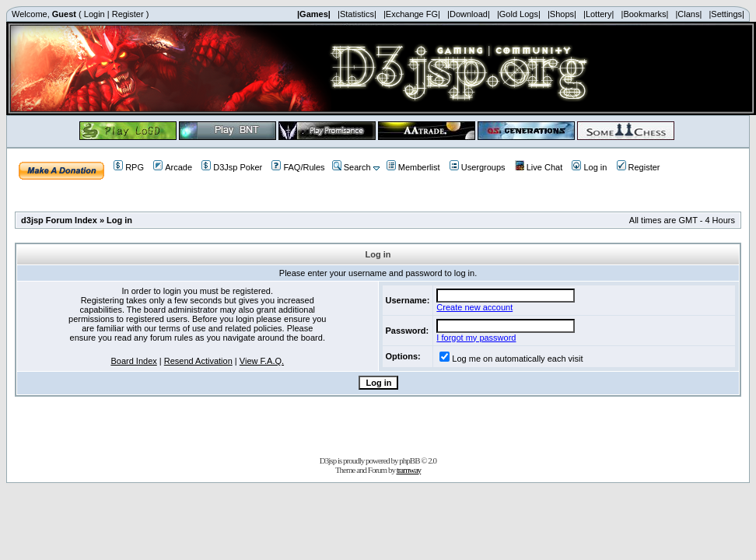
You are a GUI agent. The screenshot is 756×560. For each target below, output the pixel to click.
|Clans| (688, 14)
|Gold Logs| (519, 14)
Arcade (173, 167)
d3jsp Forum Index (59, 220)
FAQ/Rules (298, 167)
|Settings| (726, 14)
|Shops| (562, 14)
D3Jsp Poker (232, 167)
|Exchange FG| (412, 14)
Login (94, 14)
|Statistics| (357, 14)
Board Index (133, 361)
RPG (129, 167)
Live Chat (539, 167)
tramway (409, 470)
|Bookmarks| (645, 14)
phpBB (409, 460)
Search (352, 167)
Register (128, 14)
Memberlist (413, 167)
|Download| (469, 14)
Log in (589, 167)
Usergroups (478, 167)
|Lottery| (598, 14)
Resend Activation (198, 361)
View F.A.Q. (262, 361)
